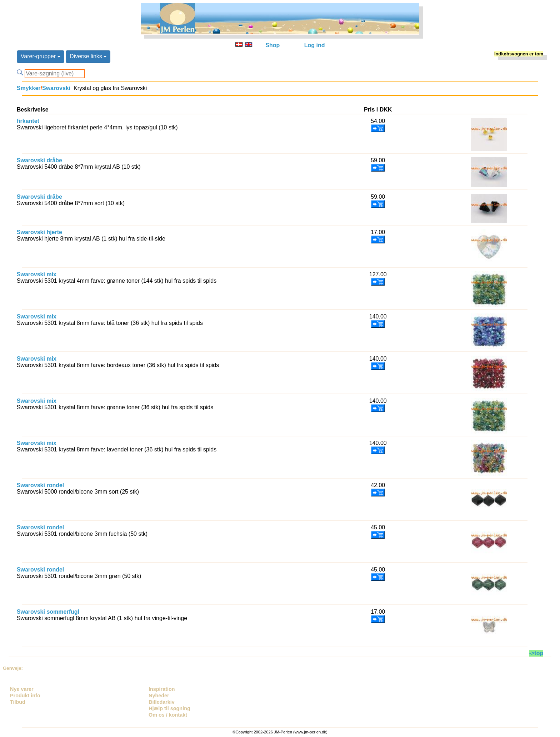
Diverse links (88, 56)
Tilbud (18, 702)
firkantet (28, 121)
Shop (272, 45)
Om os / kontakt (168, 715)
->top (536, 653)
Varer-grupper (41, 56)
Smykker (29, 88)
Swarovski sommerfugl (48, 612)
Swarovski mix (37, 274)
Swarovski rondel (41, 485)
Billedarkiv (162, 702)
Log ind (315, 45)
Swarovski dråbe (39, 160)
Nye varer (22, 689)
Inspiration (162, 689)
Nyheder (159, 696)
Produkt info (25, 696)
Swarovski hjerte (39, 232)
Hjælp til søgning (169, 708)
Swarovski (56, 88)
